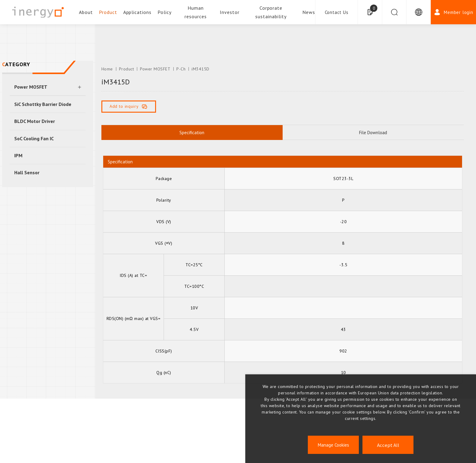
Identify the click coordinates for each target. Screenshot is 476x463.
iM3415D (201, 69)
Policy (165, 12)
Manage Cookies (333, 445)
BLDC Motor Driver (35, 121)
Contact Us (337, 12)
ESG (79, 441)
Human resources (196, 12)
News (309, 12)
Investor (230, 12)
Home (107, 69)
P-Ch (181, 69)
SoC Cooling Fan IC (34, 138)
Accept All (388, 445)
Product (108, 12)
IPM (18, 155)
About (86, 12)
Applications (138, 12)
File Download (373, 133)
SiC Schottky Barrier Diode (43, 104)
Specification (192, 133)
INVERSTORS (238, 441)
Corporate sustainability (271, 12)
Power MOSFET (31, 87)
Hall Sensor (27, 172)
